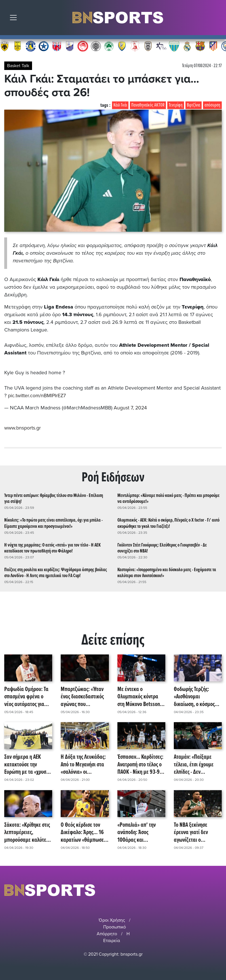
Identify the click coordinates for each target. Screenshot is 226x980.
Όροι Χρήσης (112, 920)
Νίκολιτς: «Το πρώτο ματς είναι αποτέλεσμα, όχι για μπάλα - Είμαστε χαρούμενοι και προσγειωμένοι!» (53, 523)
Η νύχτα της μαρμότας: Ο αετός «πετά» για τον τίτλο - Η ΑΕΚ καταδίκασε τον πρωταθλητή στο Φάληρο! (52, 548)
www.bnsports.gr (23, 428)
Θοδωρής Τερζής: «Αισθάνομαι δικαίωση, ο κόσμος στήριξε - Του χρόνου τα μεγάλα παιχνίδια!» (197, 696)
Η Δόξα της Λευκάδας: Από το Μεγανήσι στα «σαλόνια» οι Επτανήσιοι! (83, 764)
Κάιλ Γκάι (120, 105)
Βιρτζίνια (194, 105)
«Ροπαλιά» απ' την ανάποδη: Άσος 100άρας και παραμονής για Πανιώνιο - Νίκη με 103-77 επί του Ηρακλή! (137, 832)
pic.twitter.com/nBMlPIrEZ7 (37, 396)
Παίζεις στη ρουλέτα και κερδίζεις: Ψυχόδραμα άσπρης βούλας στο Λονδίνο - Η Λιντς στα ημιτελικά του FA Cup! (56, 572)
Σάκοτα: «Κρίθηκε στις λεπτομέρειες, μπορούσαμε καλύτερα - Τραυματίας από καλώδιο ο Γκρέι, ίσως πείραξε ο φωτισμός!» (28, 832)
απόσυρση (212, 105)
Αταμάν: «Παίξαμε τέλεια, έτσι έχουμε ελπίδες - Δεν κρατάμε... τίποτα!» (194, 764)
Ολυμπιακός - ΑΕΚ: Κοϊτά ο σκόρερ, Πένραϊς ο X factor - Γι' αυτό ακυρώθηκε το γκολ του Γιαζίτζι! (168, 523)
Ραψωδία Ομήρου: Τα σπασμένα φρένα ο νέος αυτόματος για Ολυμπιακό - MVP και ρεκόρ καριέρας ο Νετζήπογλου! (26, 696)
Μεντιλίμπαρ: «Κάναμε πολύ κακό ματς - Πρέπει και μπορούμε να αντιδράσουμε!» (168, 498)
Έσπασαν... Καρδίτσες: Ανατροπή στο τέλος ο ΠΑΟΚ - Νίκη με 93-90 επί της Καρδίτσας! (140, 764)
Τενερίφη (176, 105)
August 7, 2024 (131, 408)
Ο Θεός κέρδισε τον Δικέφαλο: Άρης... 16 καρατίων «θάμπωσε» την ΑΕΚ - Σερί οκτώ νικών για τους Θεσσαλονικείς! (83, 832)
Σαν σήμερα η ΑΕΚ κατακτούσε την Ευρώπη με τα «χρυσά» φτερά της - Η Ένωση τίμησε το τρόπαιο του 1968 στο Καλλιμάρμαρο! (28, 764)
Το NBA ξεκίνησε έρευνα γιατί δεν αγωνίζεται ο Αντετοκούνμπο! (191, 832)
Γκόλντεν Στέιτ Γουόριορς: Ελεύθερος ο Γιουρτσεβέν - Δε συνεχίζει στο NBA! (162, 548)
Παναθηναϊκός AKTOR (148, 105)
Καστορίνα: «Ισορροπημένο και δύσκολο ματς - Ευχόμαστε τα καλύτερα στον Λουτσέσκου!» (167, 572)
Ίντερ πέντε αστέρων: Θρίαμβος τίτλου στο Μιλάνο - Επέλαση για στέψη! (54, 498)
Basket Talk (18, 66)
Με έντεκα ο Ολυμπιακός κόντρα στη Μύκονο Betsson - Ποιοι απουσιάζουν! (140, 696)
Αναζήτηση (217, 19)
